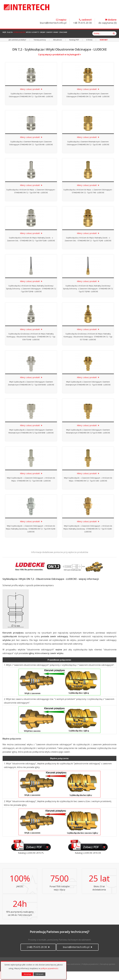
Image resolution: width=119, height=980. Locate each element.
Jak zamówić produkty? (17, 48)
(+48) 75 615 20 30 (38, 956)
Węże (7, 33)
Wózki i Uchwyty (46, 33)
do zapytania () (107, 21)
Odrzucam (39, 974)
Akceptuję (27, 974)
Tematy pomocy (40, 48)
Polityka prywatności (90, 973)
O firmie (89, 48)
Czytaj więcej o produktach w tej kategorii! (59, 63)
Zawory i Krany (73, 33)
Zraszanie (88, 33)
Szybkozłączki (29, 33)
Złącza (16, 33)
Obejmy (60, 33)
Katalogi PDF (74, 48)
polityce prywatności (49, 968)
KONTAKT (104, 48)
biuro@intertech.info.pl (53, 21)
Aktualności (58, 48)
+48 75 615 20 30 (82, 21)
